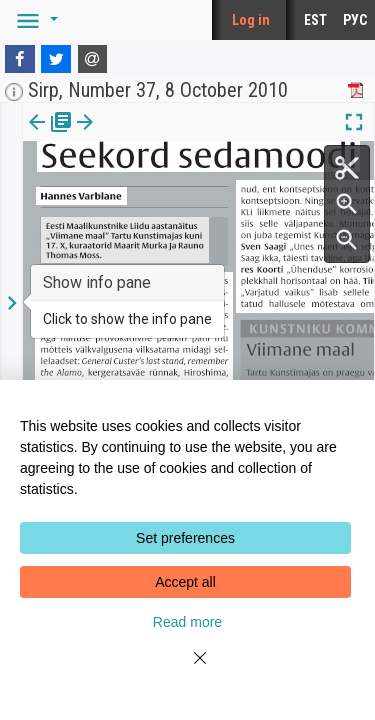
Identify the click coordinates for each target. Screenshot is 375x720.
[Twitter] (56, 59)
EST (315, 20)
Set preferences (185, 538)
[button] (34, 20)
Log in (251, 20)
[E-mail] (93, 59)
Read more (187, 622)
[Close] (188, 670)
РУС (355, 20)
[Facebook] (20, 59)
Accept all (185, 582)
